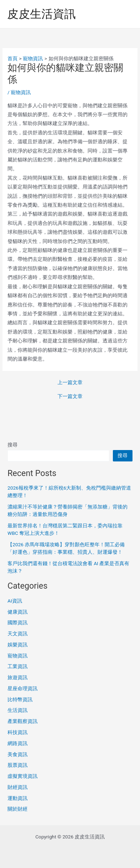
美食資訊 (17, 754)
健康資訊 (17, 612)
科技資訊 (17, 732)
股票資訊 (17, 765)
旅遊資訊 (17, 677)
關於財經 (17, 809)
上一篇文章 (70, 383)
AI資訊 (15, 601)
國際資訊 (17, 622)
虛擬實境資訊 (22, 776)
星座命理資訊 (22, 688)
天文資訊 (17, 634)
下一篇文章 (70, 397)
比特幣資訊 (20, 699)
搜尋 (12, 445)
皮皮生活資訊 (41, 14)
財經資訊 (17, 787)
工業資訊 (17, 666)
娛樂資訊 (17, 645)
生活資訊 (17, 710)
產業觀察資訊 (22, 721)
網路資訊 (17, 743)
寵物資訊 (21, 92)
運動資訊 (17, 798)
